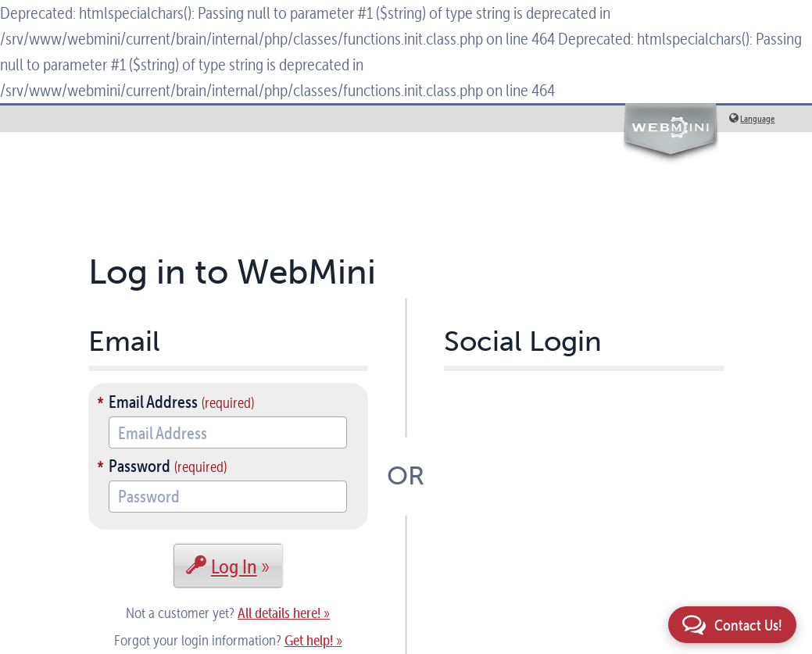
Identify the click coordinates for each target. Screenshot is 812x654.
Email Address (153, 402)
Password (140, 466)
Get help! (309, 640)
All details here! (279, 613)
